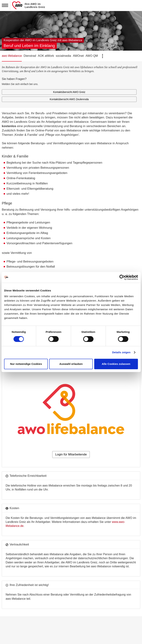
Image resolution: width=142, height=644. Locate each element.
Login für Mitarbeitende (71, 454)
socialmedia (63, 56)
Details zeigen (121, 352)
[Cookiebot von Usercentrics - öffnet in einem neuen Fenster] (122, 277)
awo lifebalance (12, 56)
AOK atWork (46, 56)
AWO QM (92, 56)
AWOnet (78, 56)
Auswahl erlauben (71, 364)
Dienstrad (30, 56)
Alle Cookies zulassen (116, 364)
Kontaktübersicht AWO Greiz (69, 92)
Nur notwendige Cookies (26, 364)
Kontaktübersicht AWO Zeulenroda (69, 99)
